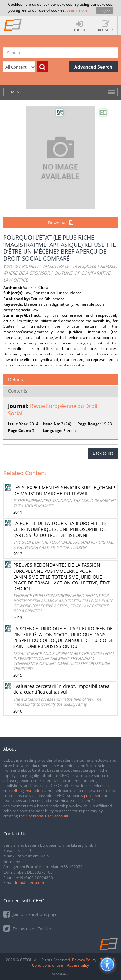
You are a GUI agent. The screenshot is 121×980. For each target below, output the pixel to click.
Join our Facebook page (30, 914)
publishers (93, 795)
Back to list (103, 453)
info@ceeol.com (30, 882)
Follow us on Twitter (27, 928)
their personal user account (44, 816)
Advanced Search (93, 67)
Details (15, 380)
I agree (104, 11)
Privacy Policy (84, 960)
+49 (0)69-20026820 (35, 878)
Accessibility (78, 965)
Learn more (77, 10)
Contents (18, 391)
